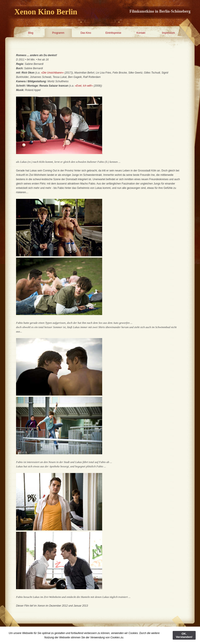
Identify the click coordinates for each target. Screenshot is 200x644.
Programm (58, 33)
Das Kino (86, 33)
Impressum (168, 33)
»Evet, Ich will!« (84, 86)
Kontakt (141, 33)
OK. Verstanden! (184, 635)
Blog (31, 33)
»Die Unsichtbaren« (52, 73)
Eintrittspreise (113, 33)
